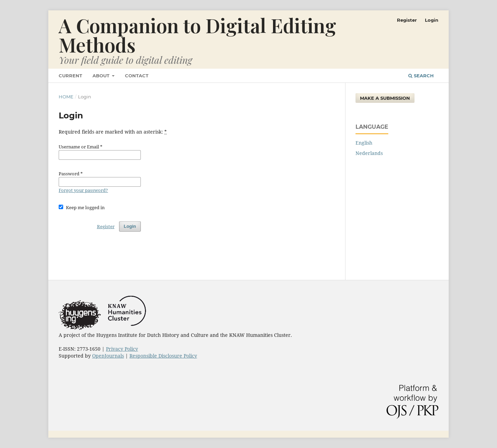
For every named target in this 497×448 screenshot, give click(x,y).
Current (70, 76)
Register (407, 20)
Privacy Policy (122, 349)
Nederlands (369, 153)
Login (432, 20)
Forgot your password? (83, 190)
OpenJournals (108, 356)
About (102, 76)
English (364, 143)
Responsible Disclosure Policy (163, 356)
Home (66, 97)
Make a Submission (385, 98)
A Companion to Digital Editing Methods (197, 35)
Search (421, 76)
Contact (137, 76)
